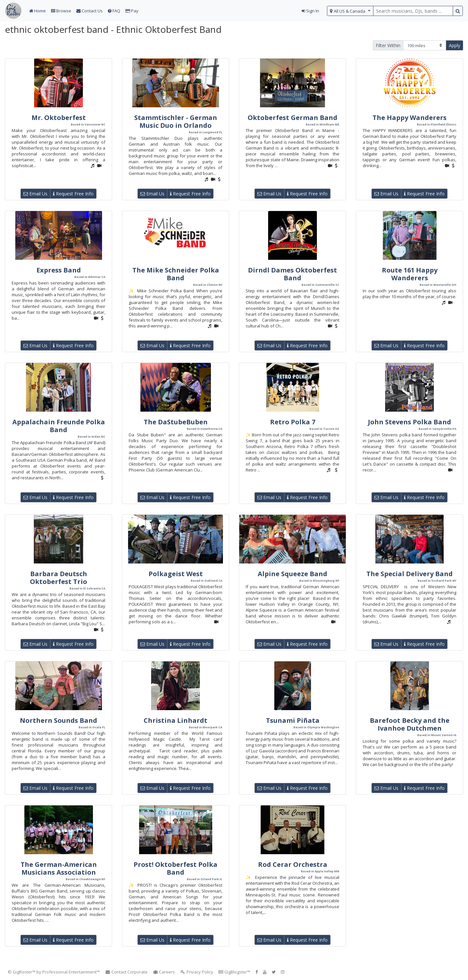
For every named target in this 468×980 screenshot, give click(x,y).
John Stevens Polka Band (409, 422)
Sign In (310, 11)
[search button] (458, 11)
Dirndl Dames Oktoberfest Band (292, 274)
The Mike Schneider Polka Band (176, 274)
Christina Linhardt (175, 720)
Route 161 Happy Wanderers (410, 274)
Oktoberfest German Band (292, 118)
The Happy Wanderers (409, 118)
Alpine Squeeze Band (292, 574)
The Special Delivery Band (409, 574)
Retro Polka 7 (293, 422)
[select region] (350, 11)
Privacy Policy (197, 972)
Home (38, 11)
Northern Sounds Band (58, 720)
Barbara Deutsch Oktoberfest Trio (58, 578)
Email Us (35, 194)
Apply (455, 45)
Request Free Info (73, 194)
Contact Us (90, 11)
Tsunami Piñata (293, 720)
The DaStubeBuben (176, 422)
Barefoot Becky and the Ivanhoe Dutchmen (410, 724)
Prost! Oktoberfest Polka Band (175, 868)
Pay (132, 11)
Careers (164, 972)
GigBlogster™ (234, 972)
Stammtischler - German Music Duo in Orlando (176, 121)
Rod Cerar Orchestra (293, 864)
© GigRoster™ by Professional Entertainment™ (54, 972)
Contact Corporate (126, 972)
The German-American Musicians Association (59, 868)
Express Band (59, 270)
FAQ (114, 11)
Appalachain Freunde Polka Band (59, 426)
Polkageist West (176, 574)
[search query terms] (413, 11)
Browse (61, 11)
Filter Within (388, 45)
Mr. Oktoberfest (59, 118)
